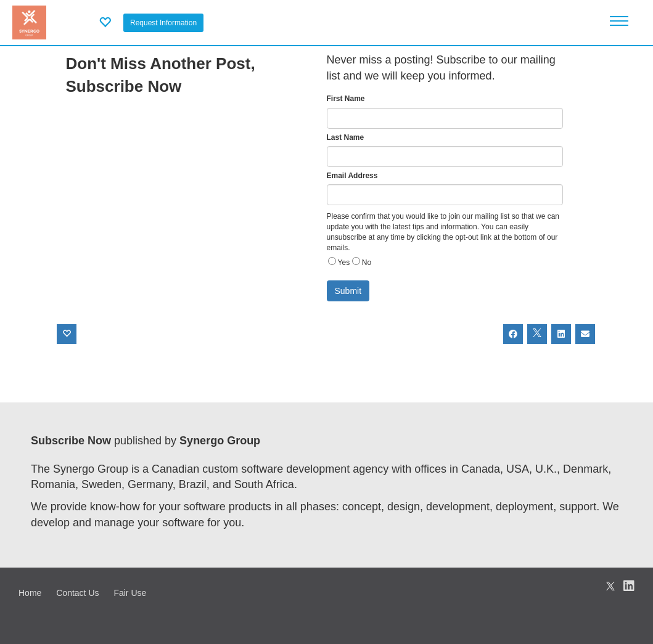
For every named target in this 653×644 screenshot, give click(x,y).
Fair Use (130, 593)
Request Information (163, 23)
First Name (346, 99)
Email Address (352, 176)
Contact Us (77, 593)
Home (30, 593)
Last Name (346, 137)
